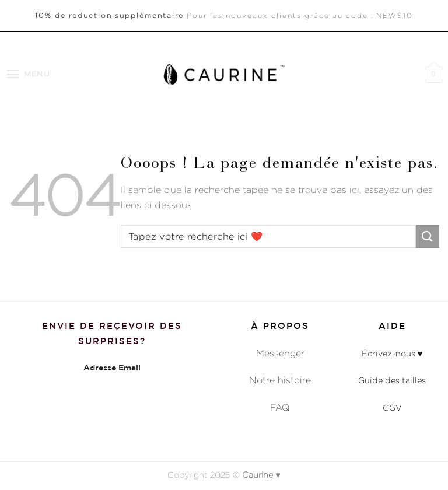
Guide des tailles (392, 380)
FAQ (280, 407)
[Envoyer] (428, 236)
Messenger (280, 353)
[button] (28, 74)
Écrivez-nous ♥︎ (392, 353)
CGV (392, 407)
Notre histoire (280, 380)
